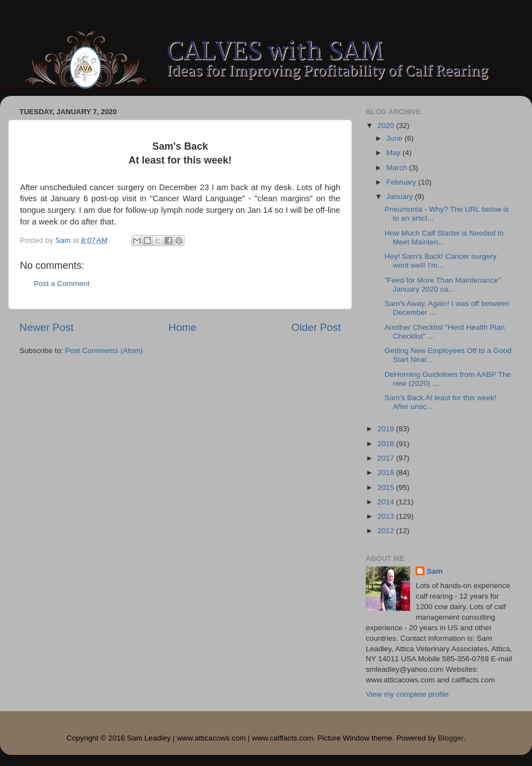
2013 (387, 516)
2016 (387, 473)
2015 (387, 487)
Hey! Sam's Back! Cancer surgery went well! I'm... (441, 261)
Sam (435, 571)
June (395, 138)
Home (182, 327)
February (402, 182)
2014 (387, 502)
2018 (387, 444)
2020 (387, 126)
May (394, 153)
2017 (387, 458)
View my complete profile (407, 694)
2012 (387, 531)
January (401, 196)
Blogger (451, 738)
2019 (387, 429)
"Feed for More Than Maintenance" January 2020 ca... (443, 285)
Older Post (316, 327)
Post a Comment (62, 284)
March (398, 168)
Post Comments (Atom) (104, 351)
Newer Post (47, 327)
